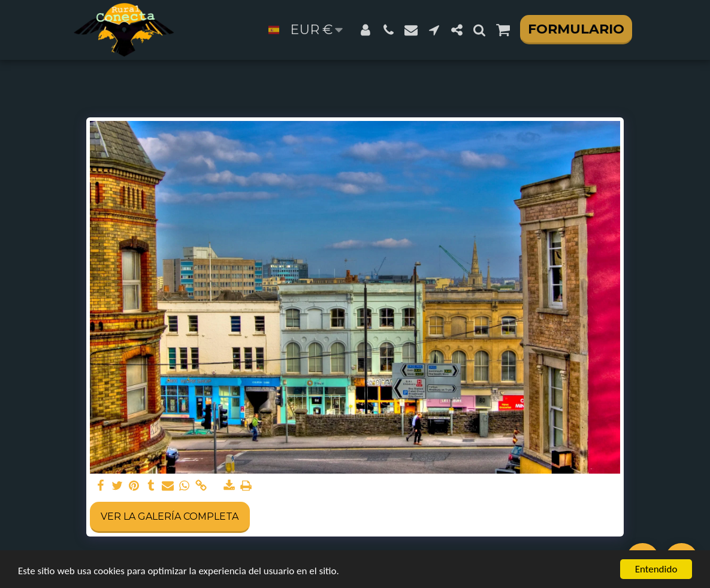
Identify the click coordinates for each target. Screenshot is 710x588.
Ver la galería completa (170, 516)
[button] (388, 30)
